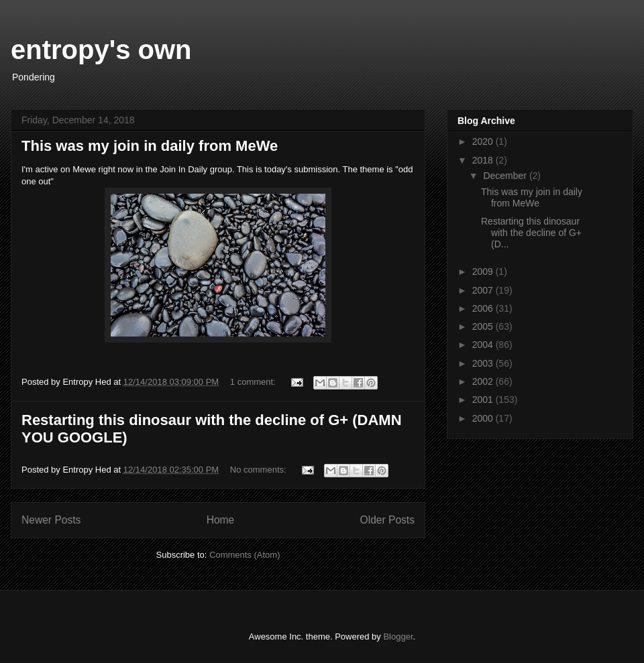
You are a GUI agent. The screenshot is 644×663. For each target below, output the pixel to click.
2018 (484, 160)
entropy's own (101, 50)
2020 (484, 141)
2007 (484, 290)
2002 (484, 381)
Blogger (398, 637)
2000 (484, 418)
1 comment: (254, 382)
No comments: (259, 470)
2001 (484, 400)
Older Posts (387, 520)
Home (221, 520)
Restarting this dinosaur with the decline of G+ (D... (531, 233)
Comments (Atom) (245, 555)
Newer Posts (51, 520)
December (506, 176)
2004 (484, 345)
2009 (484, 272)
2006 (484, 308)
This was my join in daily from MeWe (150, 146)
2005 (484, 326)
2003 (484, 363)
